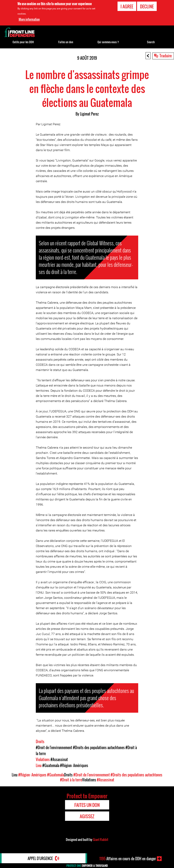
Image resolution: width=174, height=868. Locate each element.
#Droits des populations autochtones (99, 748)
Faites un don (66, 42)
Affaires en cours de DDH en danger (128, 859)
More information (29, 19)
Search (151, 42)
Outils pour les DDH (23, 42)
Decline (147, 6)
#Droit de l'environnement (54, 748)
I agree (127, 6)
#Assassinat (59, 759)
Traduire (166, 56)
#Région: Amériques (74, 765)
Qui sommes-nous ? (108, 42)
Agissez (87, 816)
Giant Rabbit (101, 840)
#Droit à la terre (71, 780)
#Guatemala (51, 765)
